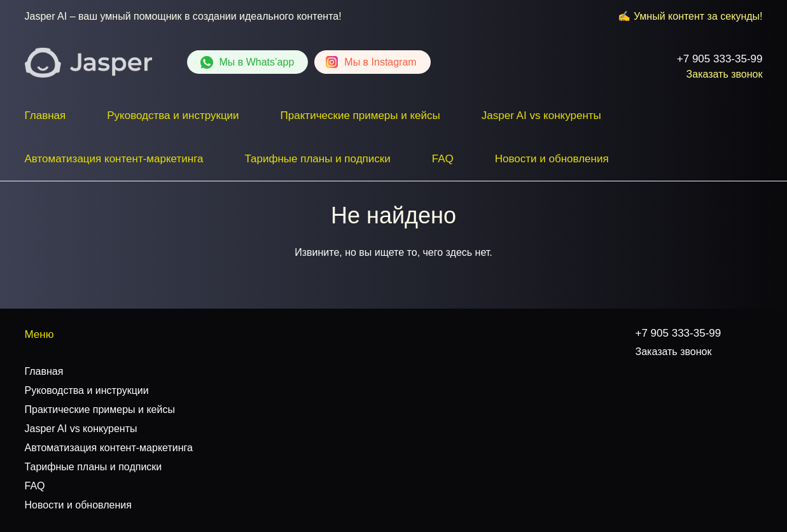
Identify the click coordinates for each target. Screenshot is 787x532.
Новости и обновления (552, 159)
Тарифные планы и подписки (317, 159)
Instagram (380, 62)
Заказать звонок (725, 74)
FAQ (443, 159)
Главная (45, 115)
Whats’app (257, 62)
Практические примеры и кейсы (360, 115)
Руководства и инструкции (173, 115)
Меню (39, 334)
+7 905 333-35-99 (720, 59)
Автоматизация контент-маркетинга (114, 159)
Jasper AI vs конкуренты (541, 115)
